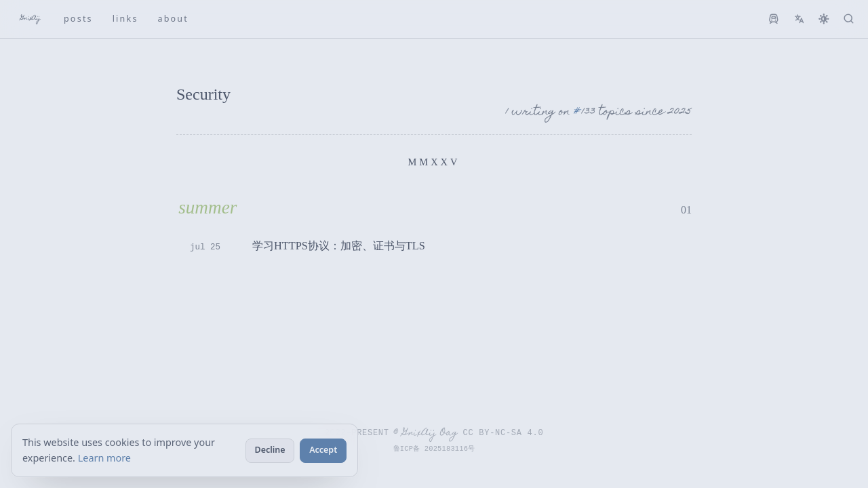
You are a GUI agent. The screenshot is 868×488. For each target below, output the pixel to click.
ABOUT (173, 19)
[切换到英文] (799, 19)
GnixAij (31, 19)
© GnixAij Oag (426, 433)
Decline (270, 450)
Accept (323, 450)
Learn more (104, 458)
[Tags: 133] (584, 113)
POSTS (78, 19)
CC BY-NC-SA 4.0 (504, 432)
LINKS (125, 19)
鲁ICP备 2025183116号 (434, 449)
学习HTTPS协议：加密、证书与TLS (339, 246)
